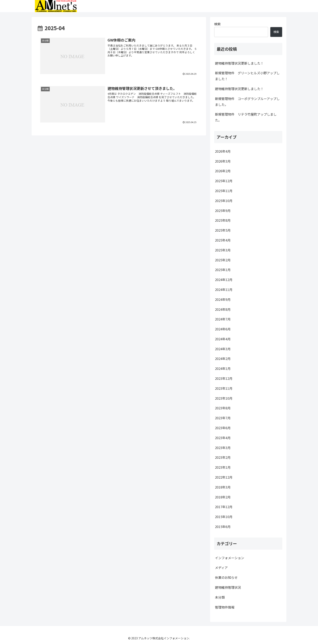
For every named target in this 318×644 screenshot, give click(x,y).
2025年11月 (224, 191)
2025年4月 (223, 240)
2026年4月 (223, 151)
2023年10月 (224, 398)
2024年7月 (223, 319)
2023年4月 (223, 438)
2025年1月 (223, 270)
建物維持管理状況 (228, 587)
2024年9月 (223, 299)
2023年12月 (224, 378)
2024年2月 (223, 359)
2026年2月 (223, 171)
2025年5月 (223, 230)
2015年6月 (223, 527)
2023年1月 (223, 467)
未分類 (220, 597)
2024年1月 (223, 368)
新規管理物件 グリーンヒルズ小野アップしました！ (247, 76)
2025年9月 (223, 211)
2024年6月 (223, 329)
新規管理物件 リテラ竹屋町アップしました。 (246, 117)
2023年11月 (224, 388)
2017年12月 (224, 507)
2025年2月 (223, 260)
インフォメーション (230, 558)
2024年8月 (223, 309)
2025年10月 (224, 201)
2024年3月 (223, 349)
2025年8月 (223, 220)
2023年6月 (223, 428)
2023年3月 (223, 448)
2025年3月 (223, 250)
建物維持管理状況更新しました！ (239, 63)
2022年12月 (224, 477)
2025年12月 (224, 181)
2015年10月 (224, 517)
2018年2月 (223, 497)
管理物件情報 (225, 607)
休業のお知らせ (226, 577)
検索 (217, 24)
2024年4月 (223, 339)
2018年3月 (223, 487)
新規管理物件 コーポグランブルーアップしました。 (247, 102)
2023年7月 (223, 418)
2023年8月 (223, 408)
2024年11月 (224, 290)
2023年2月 (223, 457)
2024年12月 (224, 280)
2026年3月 (223, 161)
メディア (221, 567)
